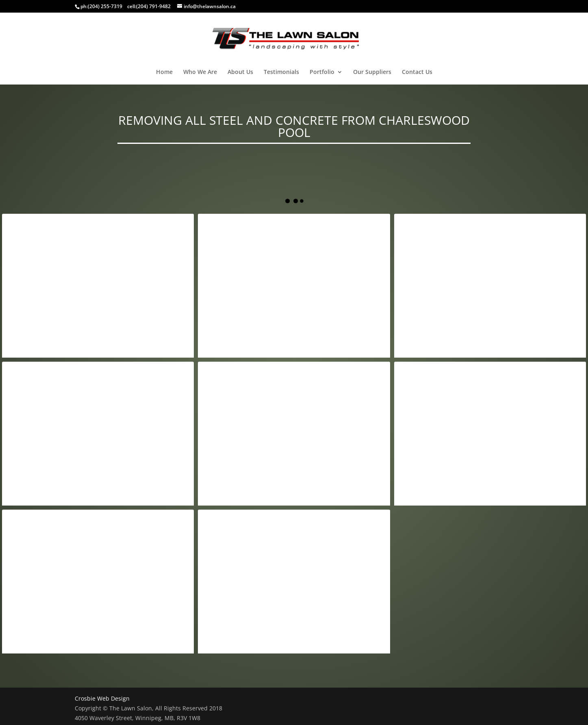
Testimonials (281, 72)
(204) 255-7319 (105, 6)
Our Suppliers (372, 72)
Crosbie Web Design (102, 698)
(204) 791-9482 (153, 6)
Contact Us (417, 72)
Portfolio (322, 72)
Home (164, 72)
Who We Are (200, 72)
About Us (240, 72)
